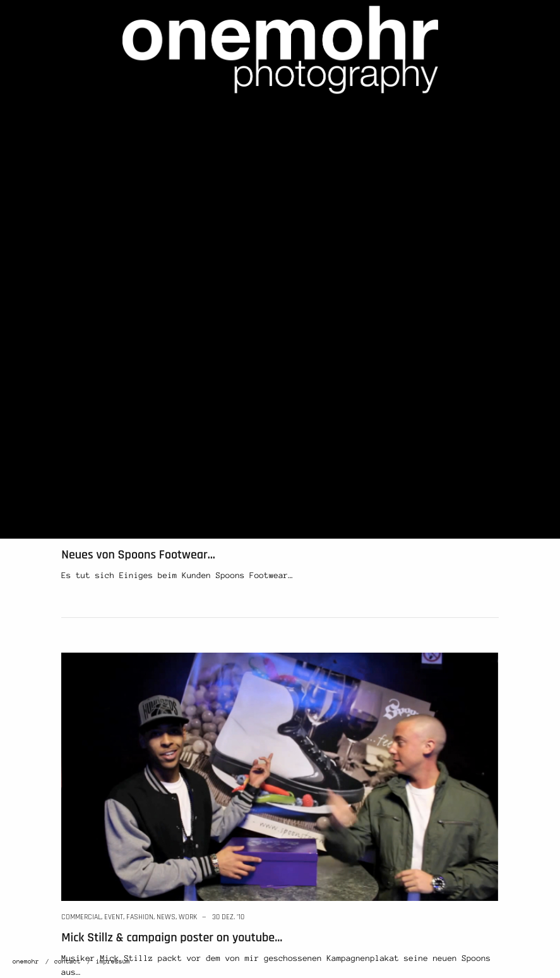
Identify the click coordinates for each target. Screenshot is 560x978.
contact (68, 962)
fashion (118, 534)
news (144, 534)
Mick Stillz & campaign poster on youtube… (172, 938)
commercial (81, 534)
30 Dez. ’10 (228, 917)
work (166, 534)
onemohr (26, 962)
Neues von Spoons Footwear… (138, 555)
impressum (113, 962)
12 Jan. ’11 (205, 534)
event (114, 917)
